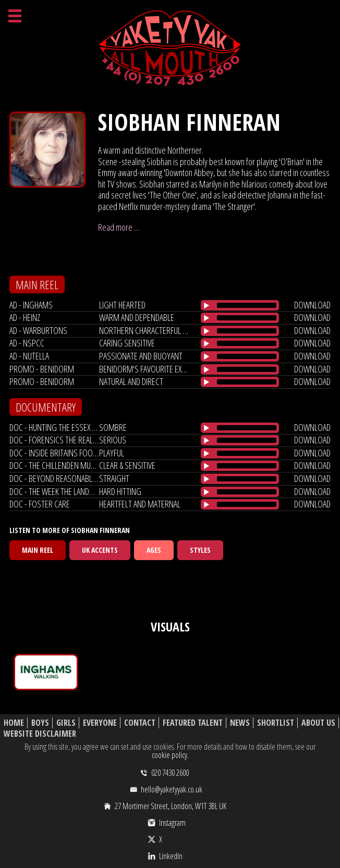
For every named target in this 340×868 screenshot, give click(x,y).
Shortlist (276, 723)
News (240, 723)
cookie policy (169, 755)
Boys (40, 723)
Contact (140, 723)
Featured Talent (193, 723)
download (312, 305)
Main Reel (38, 550)
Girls (66, 723)
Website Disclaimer (40, 734)
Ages (154, 550)
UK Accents (100, 550)
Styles (200, 550)
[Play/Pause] (207, 305)
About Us (318, 723)
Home (14, 723)
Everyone (100, 723)
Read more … (119, 227)
